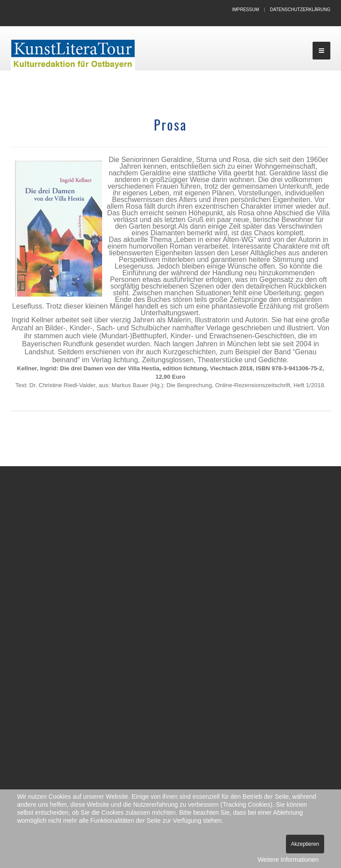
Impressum (246, 10)
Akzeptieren (305, 844)
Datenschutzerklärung (300, 10)
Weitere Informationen (288, 860)
